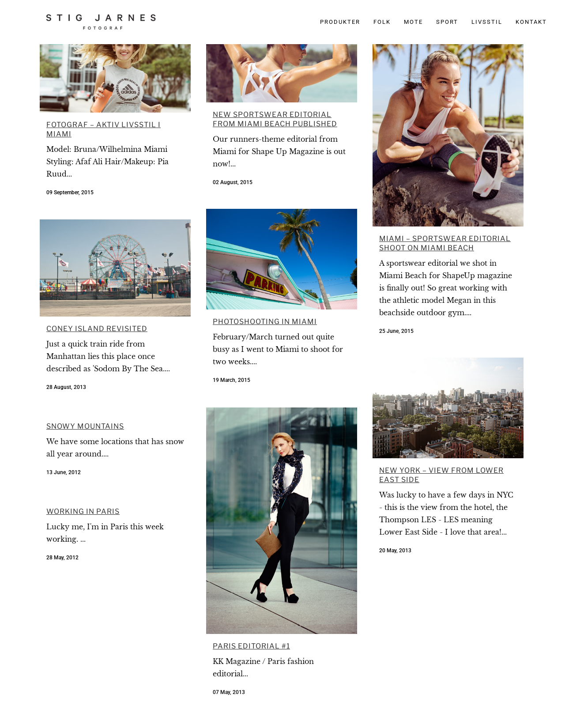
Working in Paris (83, 511)
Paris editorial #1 (251, 646)
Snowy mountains (85, 426)
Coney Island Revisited (97, 329)
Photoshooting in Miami (265, 322)
